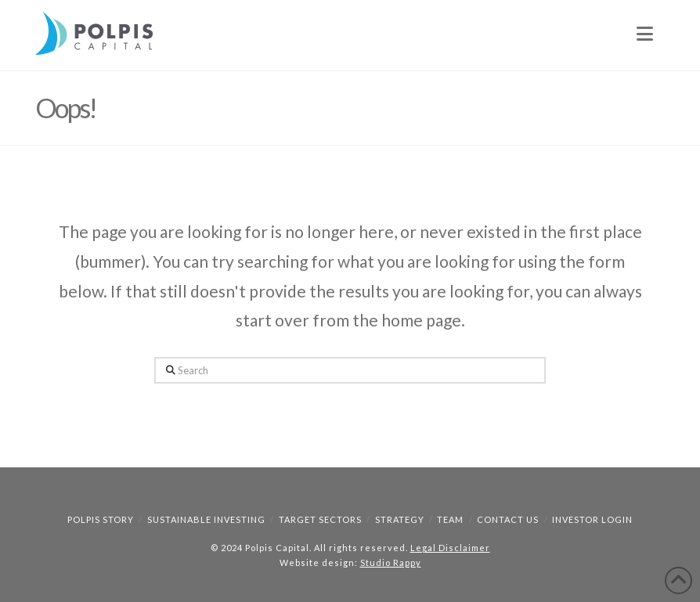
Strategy (400, 519)
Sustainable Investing (206, 519)
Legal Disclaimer (450, 548)
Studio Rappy (391, 562)
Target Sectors (320, 519)
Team (450, 519)
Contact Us (508, 519)
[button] (645, 34)
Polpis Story (101, 519)
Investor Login (592, 519)
